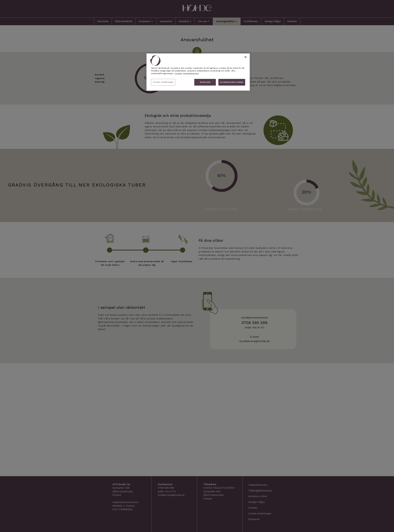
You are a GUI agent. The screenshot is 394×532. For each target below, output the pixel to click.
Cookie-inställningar (163, 82)
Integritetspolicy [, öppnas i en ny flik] (191, 73)
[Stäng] (245, 57)
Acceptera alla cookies (232, 82)
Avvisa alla (205, 82)
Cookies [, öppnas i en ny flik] (178, 73)
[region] (198, 72)
